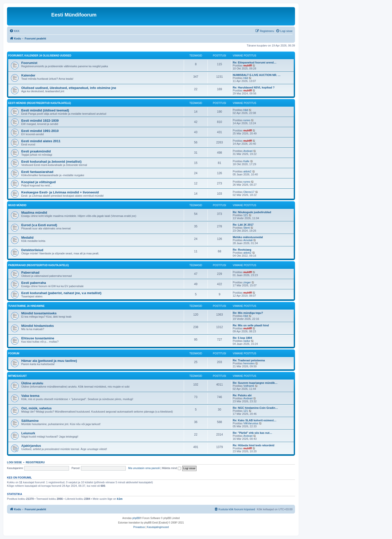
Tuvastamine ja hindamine (26, 306)
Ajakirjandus (31, 446)
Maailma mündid (34, 213)
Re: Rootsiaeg (242, 250)
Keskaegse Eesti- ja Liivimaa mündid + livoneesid (60, 192)
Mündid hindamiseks (37, 326)
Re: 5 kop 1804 (242, 338)
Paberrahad (30, 272)
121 (245, 215)
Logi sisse (14, 462)
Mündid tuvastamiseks (39, 313)
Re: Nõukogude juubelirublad (252, 212)
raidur (247, 341)
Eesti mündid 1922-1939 (40, 121)
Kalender (28, 75)
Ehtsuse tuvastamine (38, 338)
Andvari (248, 151)
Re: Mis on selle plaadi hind (251, 325)
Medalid (27, 238)
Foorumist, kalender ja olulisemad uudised (40, 56)
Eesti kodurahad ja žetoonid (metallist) (51, 162)
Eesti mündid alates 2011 (41, 141)
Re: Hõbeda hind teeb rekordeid (253, 445)
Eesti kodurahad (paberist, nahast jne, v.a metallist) (61, 293)
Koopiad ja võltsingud (38, 182)
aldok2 (247, 171)
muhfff (247, 65)
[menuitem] (14, 31)
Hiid (246, 78)
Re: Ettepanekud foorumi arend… (255, 62)
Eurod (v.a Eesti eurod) (39, 225)
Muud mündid (17, 205)
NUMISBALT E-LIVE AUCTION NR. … (257, 75)
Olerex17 (249, 192)
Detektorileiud (32, 250)
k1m (120, 499)
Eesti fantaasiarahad (37, 172)
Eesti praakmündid (36, 151)
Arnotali (248, 240)
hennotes (249, 363)
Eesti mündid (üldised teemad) (45, 110)
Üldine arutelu (32, 383)
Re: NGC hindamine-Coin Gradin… (255, 408)
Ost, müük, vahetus (36, 408)
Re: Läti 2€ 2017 (243, 225)
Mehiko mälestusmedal (248, 237)
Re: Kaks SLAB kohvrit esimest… (255, 420)
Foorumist (29, 63)
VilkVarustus (251, 423)
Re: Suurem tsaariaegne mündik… (255, 383)
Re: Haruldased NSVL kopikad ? (254, 87)
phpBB (136, 518)
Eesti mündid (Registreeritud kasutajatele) (40, 103)
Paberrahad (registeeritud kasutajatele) (38, 265)
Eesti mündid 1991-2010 (40, 131)
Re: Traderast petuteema (249, 360)
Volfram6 (249, 386)
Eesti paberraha (34, 283)
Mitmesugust (17, 376)
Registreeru (35, 462)
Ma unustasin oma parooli (144, 468)
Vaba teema (30, 396)
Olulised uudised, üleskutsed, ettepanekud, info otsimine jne (69, 88)
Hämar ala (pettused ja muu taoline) (49, 361)
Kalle (246, 161)
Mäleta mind (171, 468)
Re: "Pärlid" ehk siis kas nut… (252, 433)
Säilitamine (30, 421)
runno (247, 120)
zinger (247, 282)
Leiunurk (28, 433)
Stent (246, 228)
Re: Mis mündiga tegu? (248, 313)
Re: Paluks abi (242, 395)
